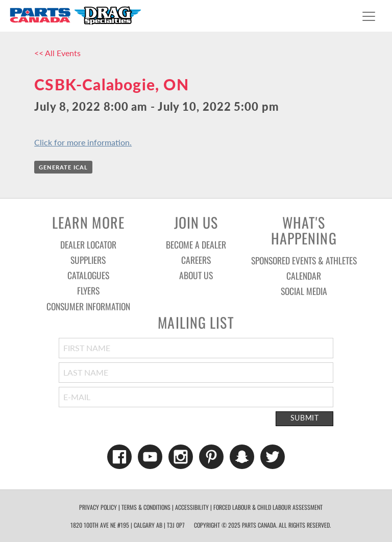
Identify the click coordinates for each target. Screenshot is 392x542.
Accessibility (192, 507)
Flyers (88, 290)
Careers (196, 260)
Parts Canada (75, 15)
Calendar (304, 276)
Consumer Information (88, 306)
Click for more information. (83, 142)
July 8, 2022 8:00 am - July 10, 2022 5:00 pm (156, 106)
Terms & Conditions (146, 507)
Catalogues (88, 275)
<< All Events (57, 53)
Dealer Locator (88, 244)
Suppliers (88, 260)
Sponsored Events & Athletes (304, 260)
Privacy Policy (98, 507)
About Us (196, 275)
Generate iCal (63, 167)
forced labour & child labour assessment (268, 507)
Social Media (304, 291)
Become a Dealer (196, 244)
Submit (305, 418)
